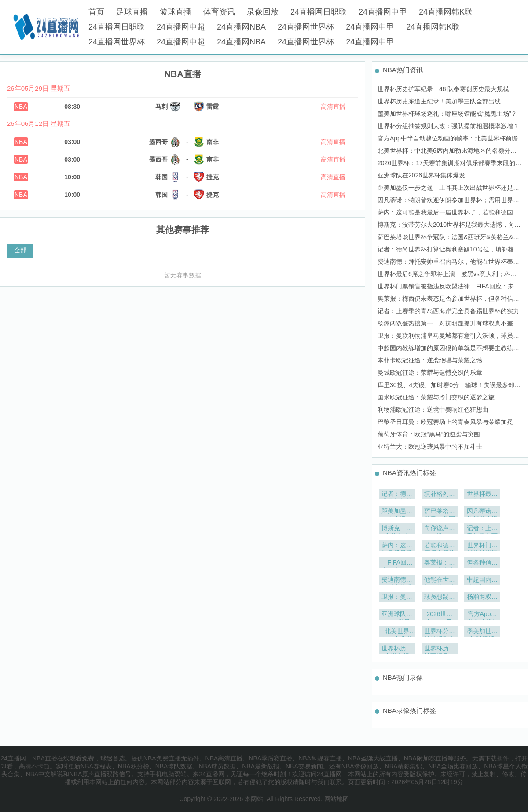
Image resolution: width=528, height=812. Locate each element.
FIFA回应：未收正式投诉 (397, 563)
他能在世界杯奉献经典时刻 (440, 581)
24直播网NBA (241, 27)
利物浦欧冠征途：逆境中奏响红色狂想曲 (433, 410)
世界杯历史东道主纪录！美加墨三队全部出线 (439, 101)
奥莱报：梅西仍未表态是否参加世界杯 (440, 563)
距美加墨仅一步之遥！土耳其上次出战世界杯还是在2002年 (397, 512)
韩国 (161, 177)
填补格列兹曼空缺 (440, 495)
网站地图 (337, 799)
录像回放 (263, 12)
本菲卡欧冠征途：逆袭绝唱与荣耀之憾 (430, 360)
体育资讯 (219, 12)
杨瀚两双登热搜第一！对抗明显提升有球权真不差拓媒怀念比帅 (482, 598)
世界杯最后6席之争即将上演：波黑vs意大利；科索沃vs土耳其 (482, 495)
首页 (96, 12)
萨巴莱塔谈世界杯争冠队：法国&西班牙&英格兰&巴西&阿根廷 (440, 512)
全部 (20, 250)
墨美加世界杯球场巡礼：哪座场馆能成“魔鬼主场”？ (447, 114)
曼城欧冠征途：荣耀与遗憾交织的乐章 (430, 373)
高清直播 (333, 107)
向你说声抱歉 (440, 529)
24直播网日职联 (319, 12)
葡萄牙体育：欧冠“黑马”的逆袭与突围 (429, 434)
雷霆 (213, 107)
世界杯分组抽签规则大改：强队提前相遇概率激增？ (448, 126)
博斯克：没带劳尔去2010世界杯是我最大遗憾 (397, 529)
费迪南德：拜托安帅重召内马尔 (397, 581)
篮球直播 (176, 12)
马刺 (161, 107)
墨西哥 (158, 142)
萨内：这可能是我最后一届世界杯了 (397, 546)
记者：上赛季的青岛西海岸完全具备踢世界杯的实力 (448, 311)
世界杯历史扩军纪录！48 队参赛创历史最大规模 (443, 89)
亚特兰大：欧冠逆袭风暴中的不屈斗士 (430, 447)
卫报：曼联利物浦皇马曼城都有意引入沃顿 (397, 598)
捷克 (213, 177)
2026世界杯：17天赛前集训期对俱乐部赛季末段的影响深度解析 (440, 615)
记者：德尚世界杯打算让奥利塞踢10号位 (397, 495)
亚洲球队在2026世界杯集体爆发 (421, 175)
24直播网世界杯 (306, 27)
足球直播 (132, 12)
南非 (213, 142)
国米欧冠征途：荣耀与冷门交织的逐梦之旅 (436, 397)
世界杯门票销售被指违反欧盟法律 (482, 546)
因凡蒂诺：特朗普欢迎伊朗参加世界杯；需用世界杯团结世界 (482, 512)
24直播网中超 (181, 27)
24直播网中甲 (383, 12)
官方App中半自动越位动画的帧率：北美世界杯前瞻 (448, 138)
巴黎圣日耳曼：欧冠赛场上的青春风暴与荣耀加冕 (445, 422)
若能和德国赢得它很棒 (440, 546)
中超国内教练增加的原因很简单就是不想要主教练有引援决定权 (482, 581)
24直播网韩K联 (446, 12)
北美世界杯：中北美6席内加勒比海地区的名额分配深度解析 (397, 632)
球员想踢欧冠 (440, 598)
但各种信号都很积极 (482, 563)
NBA (21, 107)
